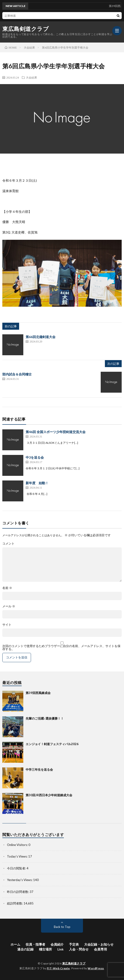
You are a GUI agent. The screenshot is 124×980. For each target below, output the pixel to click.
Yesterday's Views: (20, 880)
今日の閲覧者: (17, 868)
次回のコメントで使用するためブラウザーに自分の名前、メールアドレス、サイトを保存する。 (61, 648)
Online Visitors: (18, 845)
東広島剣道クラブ (26, 29)
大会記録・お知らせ (99, 944)
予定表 (74, 944)
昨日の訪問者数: (18, 892)
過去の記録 (25, 949)
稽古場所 (45, 949)
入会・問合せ (79, 949)
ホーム (15, 944)
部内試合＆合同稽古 (17, 374)
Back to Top (62, 927)
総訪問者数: (15, 903)
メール (9, 606)
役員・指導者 (35, 944)
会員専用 (100, 949)
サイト (7, 625)
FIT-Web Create (58, 968)
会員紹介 (57, 944)
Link (60, 949)
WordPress (96, 968)
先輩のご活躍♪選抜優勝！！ (45, 718)
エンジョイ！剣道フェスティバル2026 (52, 744)
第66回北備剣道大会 (41, 337)
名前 (7, 588)
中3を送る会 (35, 457)
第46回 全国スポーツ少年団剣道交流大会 (56, 432)
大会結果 (31, 77)
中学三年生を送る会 (39, 770)
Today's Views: (18, 856)
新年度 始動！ (37, 483)
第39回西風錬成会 (38, 693)
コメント (8, 544)
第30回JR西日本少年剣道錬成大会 (49, 795)
